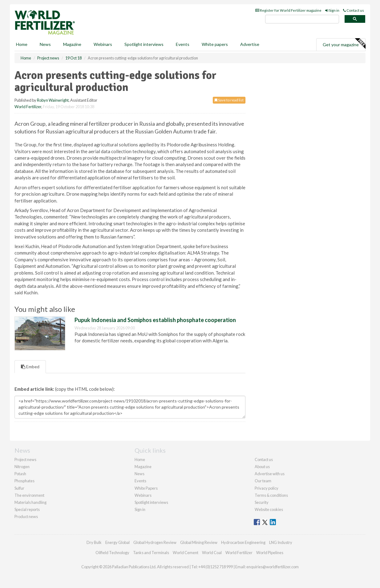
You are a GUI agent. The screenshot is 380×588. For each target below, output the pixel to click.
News (139, 474)
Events (183, 44)
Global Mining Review (199, 542)
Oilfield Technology (112, 553)
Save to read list (229, 100)
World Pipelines (270, 553)
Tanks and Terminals (151, 553)
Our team (263, 481)
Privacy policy (267, 488)
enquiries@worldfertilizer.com (273, 567)
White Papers (146, 488)
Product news (26, 517)
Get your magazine (344, 44)
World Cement (186, 553)
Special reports (27, 509)
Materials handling (30, 502)
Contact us (354, 10)
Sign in (332, 10)
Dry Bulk (94, 542)
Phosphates (24, 481)
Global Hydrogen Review (155, 542)
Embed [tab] (30, 367)
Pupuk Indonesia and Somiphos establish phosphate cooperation (155, 320)
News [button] (45, 44)
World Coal (212, 553)
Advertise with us (270, 474)
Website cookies (269, 509)
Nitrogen (22, 467)
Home (22, 44)
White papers (215, 44)
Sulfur (19, 488)
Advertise (250, 44)
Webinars (103, 44)
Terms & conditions (271, 495)
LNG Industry (281, 542)
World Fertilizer (28, 107)
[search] (302, 19)
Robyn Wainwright (53, 100)
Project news (25, 459)
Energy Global (117, 542)
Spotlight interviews (144, 44)
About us (262, 467)
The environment (29, 495)
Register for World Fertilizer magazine (288, 10)
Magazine (72, 44)
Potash (20, 474)
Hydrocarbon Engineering (243, 542)
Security (262, 502)
